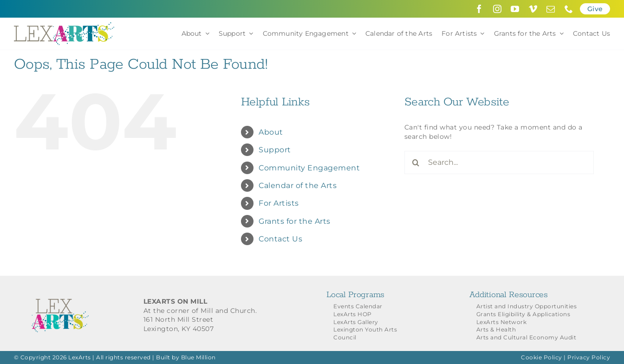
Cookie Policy (542, 357)
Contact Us (280, 239)
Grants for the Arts (295, 221)
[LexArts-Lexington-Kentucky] (64, 26)
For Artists (279, 203)
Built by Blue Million (186, 357)
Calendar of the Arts (298, 185)
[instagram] (497, 9)
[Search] (416, 162)
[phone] (569, 9)
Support (275, 150)
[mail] (551, 9)
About (271, 132)
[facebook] (479, 9)
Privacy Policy (589, 357)
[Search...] (499, 162)
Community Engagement (309, 168)
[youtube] (515, 9)
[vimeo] (533, 9)
